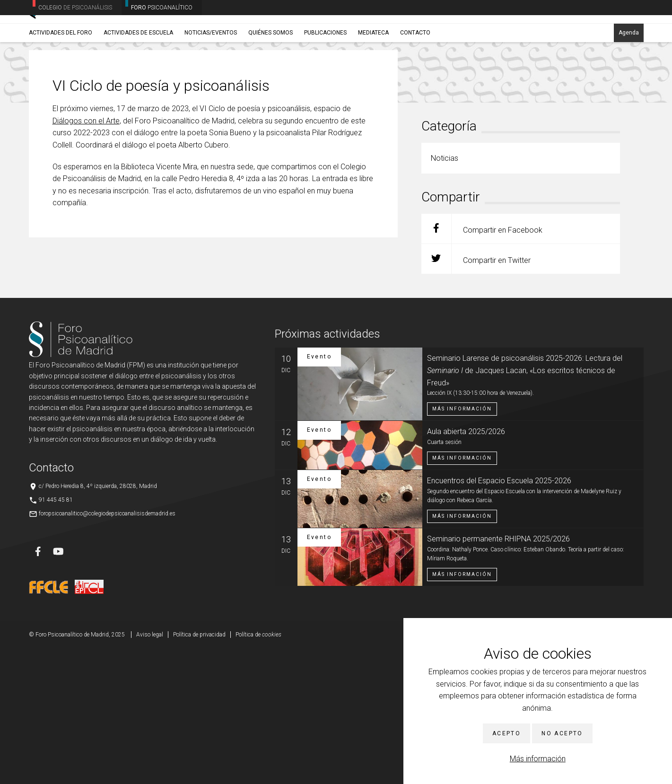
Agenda (629, 74)
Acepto (506, 733)
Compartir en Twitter (476, 394)
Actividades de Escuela (138, 74)
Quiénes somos (271, 74)
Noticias (103, 97)
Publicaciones (325, 74)
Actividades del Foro (61, 74)
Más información (538, 759)
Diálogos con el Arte (86, 256)
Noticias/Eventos (211, 74)
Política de (258, 770)
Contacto (415, 74)
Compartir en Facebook (482, 364)
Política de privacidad (199, 770)
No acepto (562, 733)
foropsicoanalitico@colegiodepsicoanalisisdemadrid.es (107, 649)
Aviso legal (150, 770)
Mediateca (373, 74)
